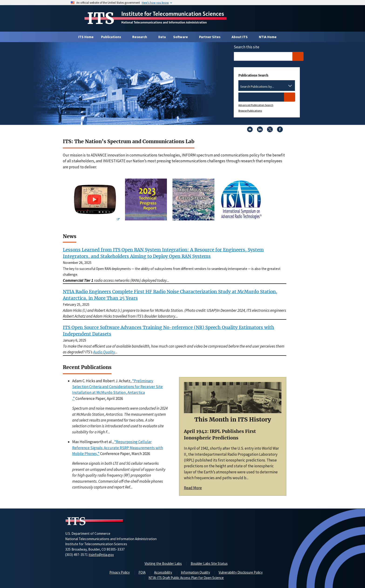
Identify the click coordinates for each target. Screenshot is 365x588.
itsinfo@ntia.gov (101, 555)
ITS (101, 18)
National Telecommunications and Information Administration (164, 22)
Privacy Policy (120, 572)
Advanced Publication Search (256, 105)
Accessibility (163, 572)
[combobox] (267, 87)
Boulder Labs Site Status (209, 563)
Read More (193, 488)
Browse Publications (250, 111)
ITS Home (86, 37)
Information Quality (195, 572)
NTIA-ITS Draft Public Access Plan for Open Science (186, 578)
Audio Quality (104, 352)
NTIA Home (268, 37)
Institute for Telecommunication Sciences (173, 14)
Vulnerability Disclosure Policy (241, 572)
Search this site (247, 47)
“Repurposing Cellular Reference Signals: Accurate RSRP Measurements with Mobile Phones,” (118, 448)
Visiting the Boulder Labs (163, 563)
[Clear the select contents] (284, 86)
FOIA (142, 572)
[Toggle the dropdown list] (290, 86)
